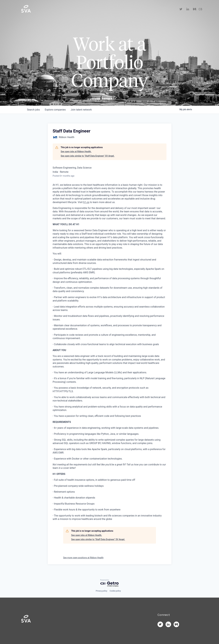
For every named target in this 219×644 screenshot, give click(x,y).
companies (55, 110)
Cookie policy (115, 591)
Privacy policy (101, 591)
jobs (33, 110)
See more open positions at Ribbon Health (83, 558)
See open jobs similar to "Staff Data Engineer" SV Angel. (88, 156)
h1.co (86, 202)
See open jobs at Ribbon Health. (76, 152)
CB (200, 9)
